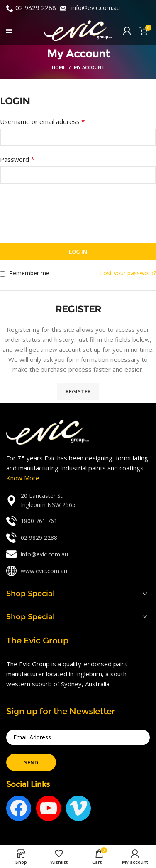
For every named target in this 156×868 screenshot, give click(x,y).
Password (17, 159)
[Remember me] (3, 274)
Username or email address (43, 121)
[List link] (78, 501)
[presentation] (63, 208)
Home (59, 67)
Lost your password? (128, 273)
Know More (23, 478)
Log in (78, 252)
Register (78, 391)
